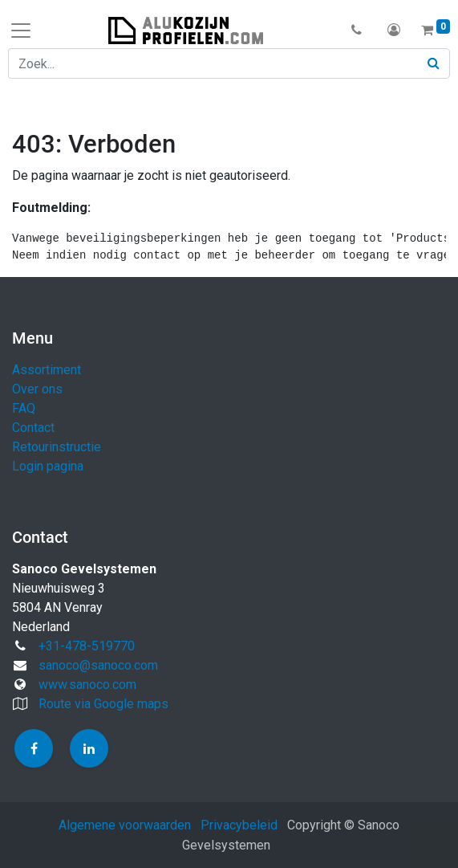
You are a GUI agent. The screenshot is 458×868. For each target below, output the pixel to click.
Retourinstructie (57, 447)
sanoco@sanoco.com (98, 665)
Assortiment (47, 370)
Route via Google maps (103, 704)
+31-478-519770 (87, 646)
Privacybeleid (239, 825)
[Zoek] (434, 63)
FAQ (24, 408)
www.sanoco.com (87, 685)
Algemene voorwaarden (125, 825)
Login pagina (48, 466)
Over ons (37, 389)
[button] (357, 31)
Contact (33, 428)
